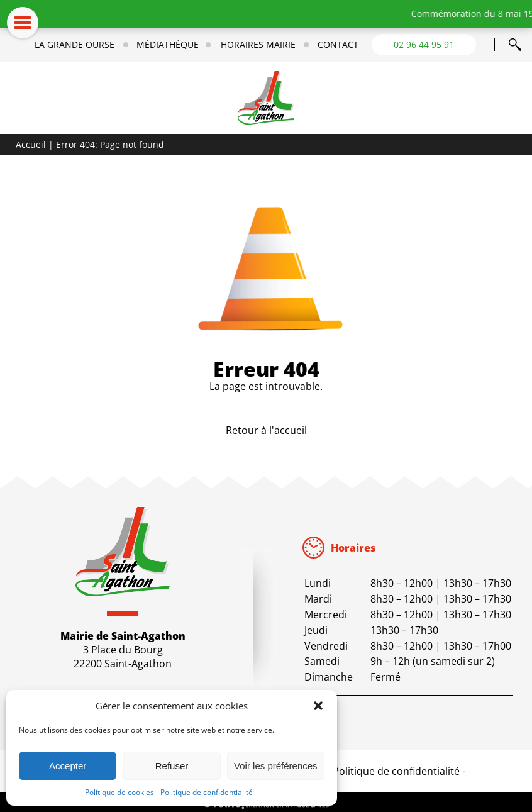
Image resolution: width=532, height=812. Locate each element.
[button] (318, 706)
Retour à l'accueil (266, 430)
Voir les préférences (276, 766)
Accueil (31, 144)
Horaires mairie (258, 45)
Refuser (172, 766)
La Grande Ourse (75, 45)
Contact (338, 45)
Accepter (68, 766)
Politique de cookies (119, 792)
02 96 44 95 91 (424, 44)
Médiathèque (168, 45)
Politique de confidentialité (207, 792)
